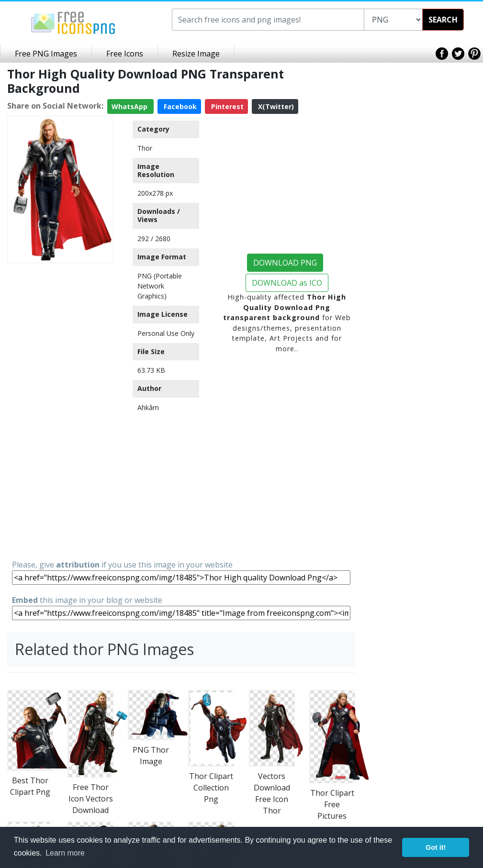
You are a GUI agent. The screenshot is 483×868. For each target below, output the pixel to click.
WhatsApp (130, 106)
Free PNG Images (46, 54)
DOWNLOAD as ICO (287, 283)
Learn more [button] (65, 853)
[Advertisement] (60, 411)
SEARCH (443, 20)
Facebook (179, 106)
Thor (145, 148)
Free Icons (125, 54)
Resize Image (196, 54)
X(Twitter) (275, 106)
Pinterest (226, 106)
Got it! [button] (436, 847)
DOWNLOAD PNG (285, 263)
